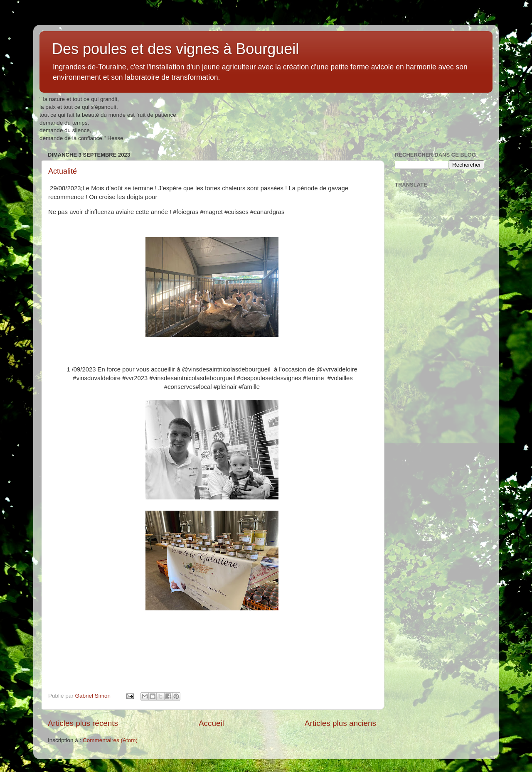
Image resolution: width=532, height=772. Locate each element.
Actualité (63, 171)
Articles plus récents (83, 723)
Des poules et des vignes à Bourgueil (175, 49)
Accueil (211, 723)
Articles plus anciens (340, 723)
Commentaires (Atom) (110, 740)
